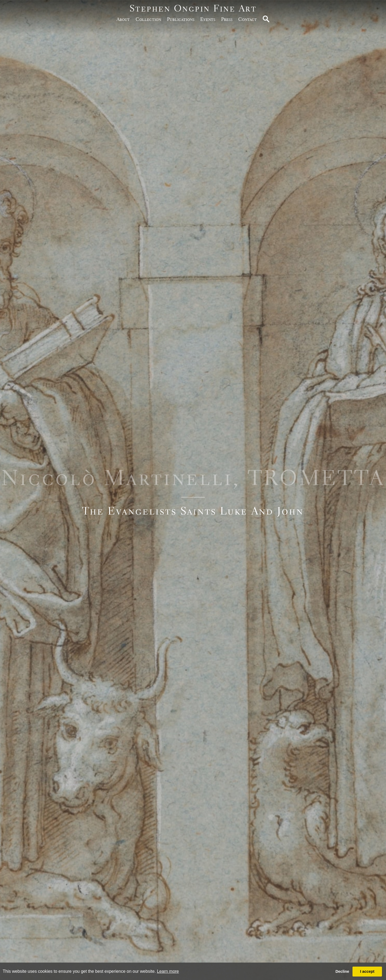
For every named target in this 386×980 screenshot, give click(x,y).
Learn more (168, 971)
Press (227, 19)
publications (181, 19)
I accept (367, 971)
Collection (148, 19)
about (123, 19)
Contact (248, 19)
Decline (342, 971)
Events (208, 19)
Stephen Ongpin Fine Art (193, 8)
